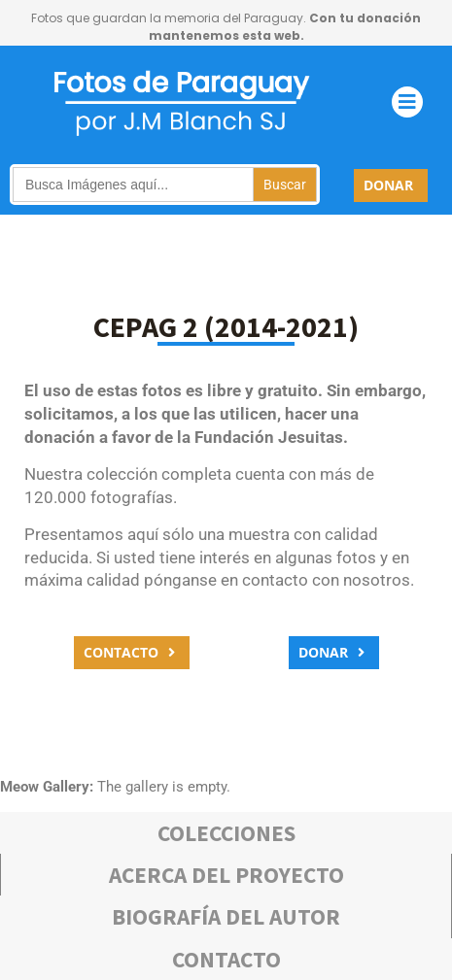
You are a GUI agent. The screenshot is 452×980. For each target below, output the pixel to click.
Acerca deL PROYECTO (226, 875)
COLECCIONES (226, 833)
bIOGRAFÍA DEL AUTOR (226, 916)
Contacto (226, 959)
